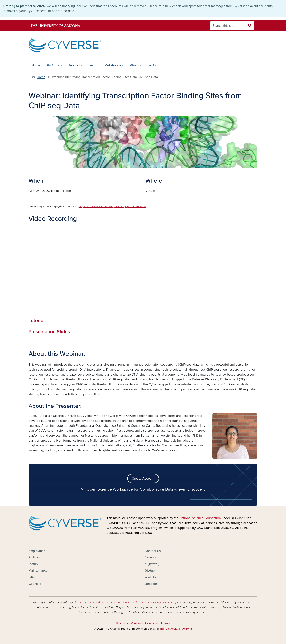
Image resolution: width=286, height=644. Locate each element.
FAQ (32, 577)
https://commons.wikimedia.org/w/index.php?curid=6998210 (113, 206)
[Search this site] (228, 26)
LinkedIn (151, 584)
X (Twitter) (152, 564)
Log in (152, 65)
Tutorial (37, 321)
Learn (93, 65)
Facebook (152, 557)
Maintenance (38, 571)
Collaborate (113, 65)
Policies (34, 557)
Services (74, 65)
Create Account (143, 479)
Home (36, 65)
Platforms (53, 65)
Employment (38, 551)
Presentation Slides (49, 332)
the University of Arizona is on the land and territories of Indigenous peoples (128, 602)
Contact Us (153, 551)
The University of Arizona (176, 629)
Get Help (35, 584)
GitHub (150, 571)
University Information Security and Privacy (143, 624)
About (134, 65)
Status (33, 564)
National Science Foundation (200, 518)
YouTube (151, 577)
